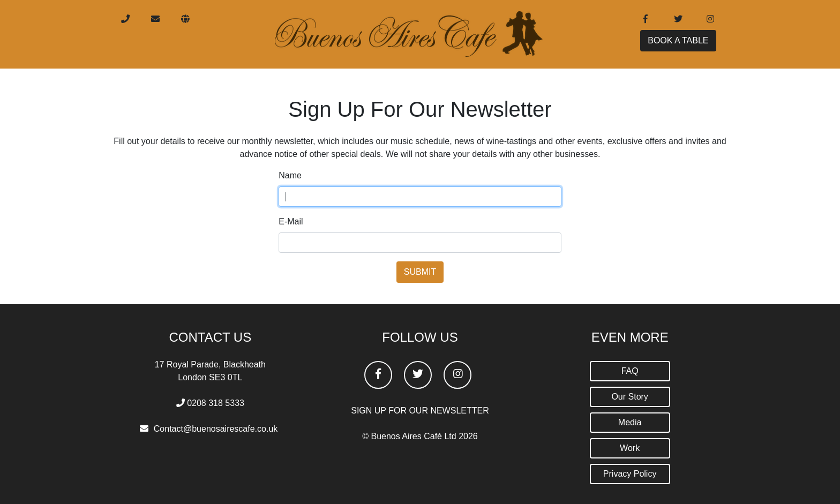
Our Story (629, 397)
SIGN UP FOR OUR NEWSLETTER (420, 411)
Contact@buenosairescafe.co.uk (216, 429)
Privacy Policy (630, 474)
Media (630, 422)
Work (630, 448)
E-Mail (291, 221)
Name (290, 175)
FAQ (630, 371)
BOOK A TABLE (678, 45)
